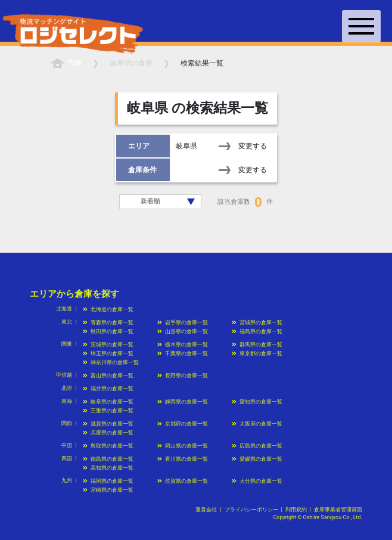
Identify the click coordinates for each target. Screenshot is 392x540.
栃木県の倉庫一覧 (183, 345)
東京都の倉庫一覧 (257, 353)
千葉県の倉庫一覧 (183, 353)
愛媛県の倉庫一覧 (257, 459)
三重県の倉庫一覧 (108, 411)
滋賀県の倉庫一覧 (108, 424)
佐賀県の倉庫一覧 (183, 481)
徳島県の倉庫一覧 (108, 459)
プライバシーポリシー (251, 510)
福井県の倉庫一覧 (108, 389)
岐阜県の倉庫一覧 (108, 402)
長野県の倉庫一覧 (183, 375)
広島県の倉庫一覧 (257, 446)
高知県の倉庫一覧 (108, 468)
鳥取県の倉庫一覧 (108, 446)
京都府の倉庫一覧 (183, 424)
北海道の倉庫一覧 (108, 309)
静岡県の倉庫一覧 (183, 402)
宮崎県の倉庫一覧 (108, 490)
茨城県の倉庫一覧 (108, 345)
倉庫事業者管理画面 (338, 510)
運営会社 (206, 510)
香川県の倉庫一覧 (183, 459)
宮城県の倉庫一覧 (257, 322)
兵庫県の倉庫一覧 (108, 433)
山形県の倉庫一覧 (183, 331)
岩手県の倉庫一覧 (183, 322)
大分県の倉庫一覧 (257, 481)
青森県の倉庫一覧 (108, 322)
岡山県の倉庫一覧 (183, 446)
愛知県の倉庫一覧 (257, 402)
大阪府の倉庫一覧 (257, 424)
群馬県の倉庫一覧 (257, 345)
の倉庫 (131, 63)
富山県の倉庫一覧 (108, 375)
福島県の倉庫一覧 (257, 331)
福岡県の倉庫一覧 (108, 481)
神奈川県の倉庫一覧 (111, 362)
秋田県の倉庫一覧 (108, 331)
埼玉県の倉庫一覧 (108, 353)
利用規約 (296, 510)
